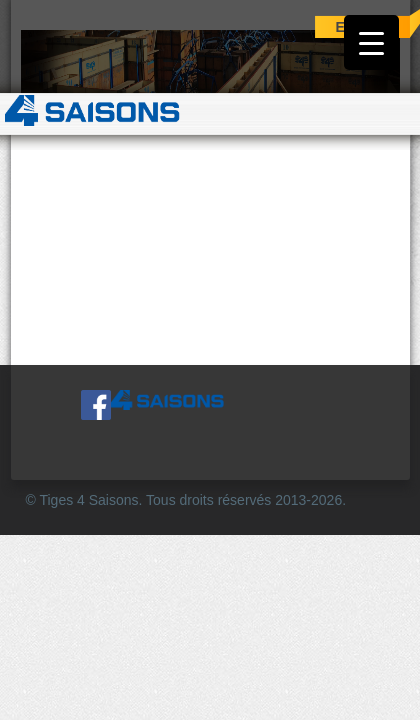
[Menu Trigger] (371, 42)
